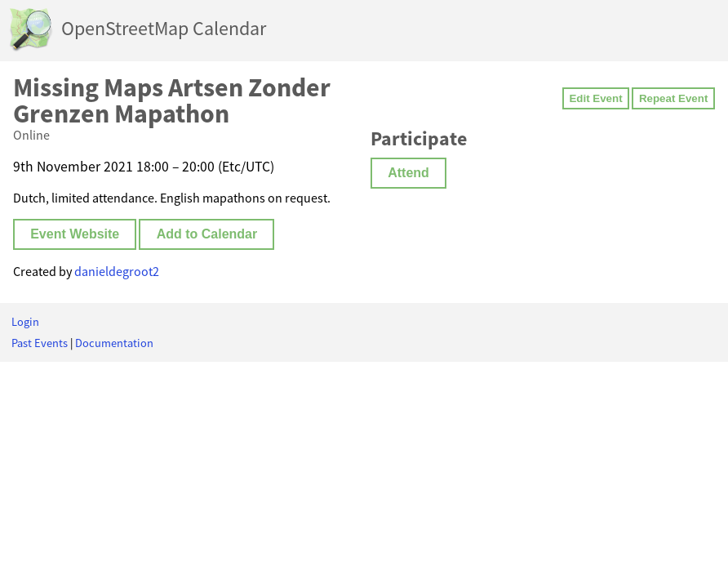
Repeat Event (673, 98)
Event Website (75, 234)
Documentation (114, 343)
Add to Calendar (207, 234)
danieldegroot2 (117, 271)
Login (25, 322)
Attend (408, 173)
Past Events (40, 343)
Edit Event (595, 98)
